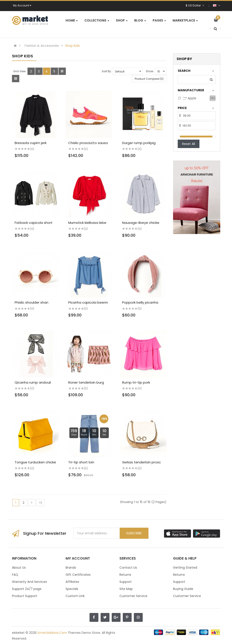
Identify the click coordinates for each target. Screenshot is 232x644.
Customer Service (133, 596)
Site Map (126, 589)
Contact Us (128, 568)
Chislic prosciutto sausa (88, 143)
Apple (189, 98)
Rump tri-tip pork (136, 382)
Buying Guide (183, 589)
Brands (71, 568)
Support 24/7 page (27, 589)
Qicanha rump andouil (33, 382)
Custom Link (75, 596)
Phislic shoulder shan (31, 302)
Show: (150, 71)
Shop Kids (72, 46)
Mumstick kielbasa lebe (87, 223)
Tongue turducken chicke (35, 462)
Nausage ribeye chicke (141, 223)
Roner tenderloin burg (86, 382)
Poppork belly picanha (140, 302)
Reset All (189, 144)
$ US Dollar (195, 5)
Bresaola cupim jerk (31, 143)
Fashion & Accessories (42, 46)
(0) (32, 149)
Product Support (25, 596)
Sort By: (107, 71)
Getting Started (185, 568)
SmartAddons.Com (52, 633)
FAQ (15, 575)
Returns (125, 575)
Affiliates (72, 582)
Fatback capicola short (34, 223)
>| (40, 503)
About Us (19, 568)
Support (126, 582)
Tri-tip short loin (81, 462)
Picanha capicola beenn (88, 302)
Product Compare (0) (149, 79)
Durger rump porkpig (139, 143)
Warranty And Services (29, 582)
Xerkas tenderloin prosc (141, 462)
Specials (72, 589)
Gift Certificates (78, 575)
